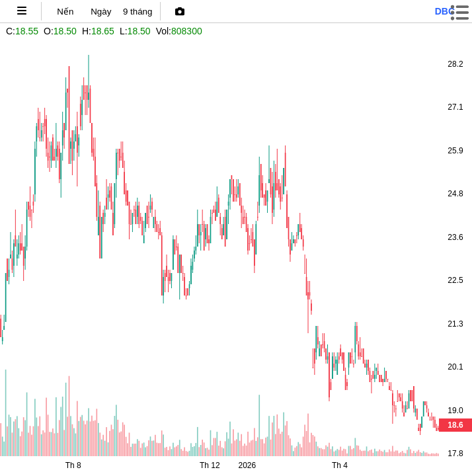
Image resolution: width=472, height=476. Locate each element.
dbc (445, 11)
